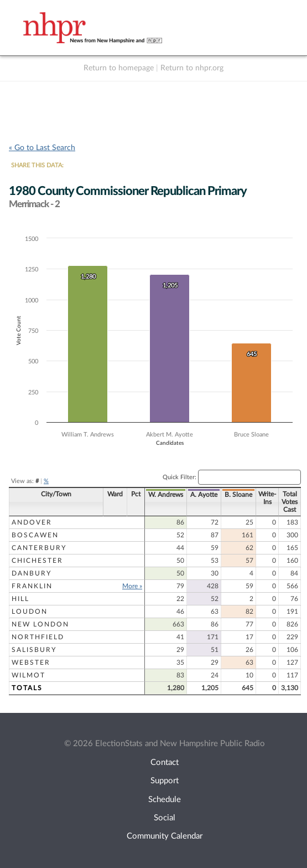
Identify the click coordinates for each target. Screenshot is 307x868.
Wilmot (28, 675)
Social (165, 818)
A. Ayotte (201, 495)
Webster (31, 662)
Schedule (165, 800)
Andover (32, 522)
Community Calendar (165, 836)
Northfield (38, 637)
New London (40, 624)
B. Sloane (236, 495)
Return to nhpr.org (192, 68)
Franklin (32, 586)
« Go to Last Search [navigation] (42, 148)
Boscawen (35, 535)
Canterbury (39, 548)
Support (165, 781)
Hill (20, 599)
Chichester (37, 561)
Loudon (30, 612)
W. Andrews (163, 495)
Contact (165, 762)
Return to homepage (119, 68)
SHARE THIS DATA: (37, 165)
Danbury (32, 573)
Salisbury (34, 650)
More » (129, 586)
